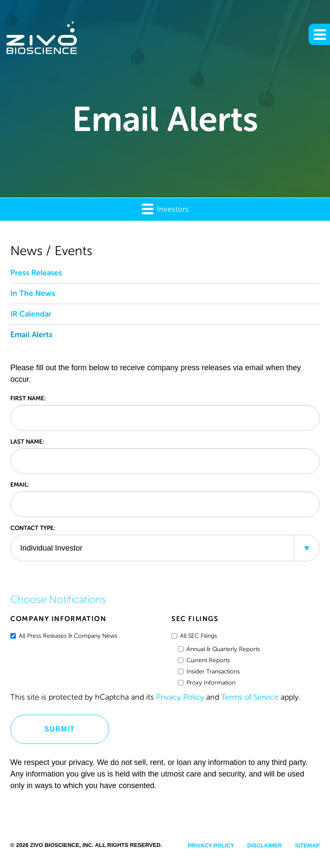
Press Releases (36, 273)
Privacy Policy (180, 697)
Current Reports (204, 660)
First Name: (28, 398)
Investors (165, 209)
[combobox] (165, 548)
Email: (20, 484)
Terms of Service (250, 697)
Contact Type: (33, 528)
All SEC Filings (194, 636)
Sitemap (307, 845)
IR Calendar (31, 314)
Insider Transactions (209, 672)
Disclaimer (264, 845)
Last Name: (27, 442)
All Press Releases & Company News (64, 636)
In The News (33, 293)
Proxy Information (207, 683)
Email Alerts (31, 335)
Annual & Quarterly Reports (219, 649)
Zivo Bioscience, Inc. (62, 845)
